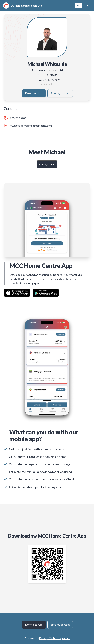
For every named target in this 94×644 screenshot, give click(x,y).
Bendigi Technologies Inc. (55, 638)
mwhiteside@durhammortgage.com (31, 126)
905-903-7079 (18, 118)
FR (87, 5)
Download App (34, 93)
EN (79, 5)
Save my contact (60, 93)
